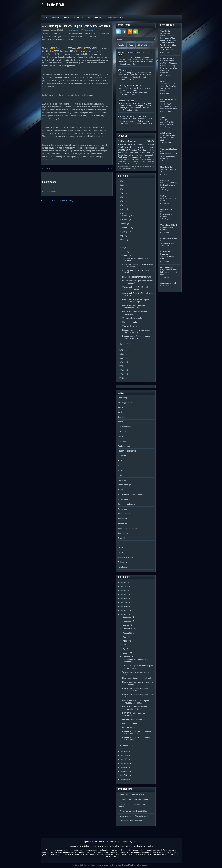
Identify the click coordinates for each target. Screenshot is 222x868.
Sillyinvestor (166, 133)
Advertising (150, 166)
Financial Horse (167, 58)
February (124, 256)
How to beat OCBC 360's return (132, 116)
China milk (123, 162)
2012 (120, 354)
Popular (121, 45)
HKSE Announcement (116, 18)
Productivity (149, 155)
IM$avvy (150, 153)
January (123, 344)
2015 (120, 209)
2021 (120, 185)
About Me (56, 18)
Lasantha (108, 865)
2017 (120, 201)
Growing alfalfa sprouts (132, 318)
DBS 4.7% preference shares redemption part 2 (135, 307)
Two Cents (165, 31)
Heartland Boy (167, 167)
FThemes (86, 865)
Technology (129, 155)
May (122, 244)
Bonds (144, 153)
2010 (120, 362)
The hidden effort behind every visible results (135, 259)
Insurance (136, 157)
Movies (125, 159)
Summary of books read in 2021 (169, 284)
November (124, 220)
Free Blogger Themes (120, 865)
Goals (67, 18)
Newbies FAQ (124, 164)
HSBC (128, 166)
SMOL (163, 196)
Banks (121, 155)
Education (134, 150)
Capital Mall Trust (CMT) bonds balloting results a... (135, 288)
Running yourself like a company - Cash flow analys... (137, 331)
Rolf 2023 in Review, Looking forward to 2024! (169, 185)
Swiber (120, 168)
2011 (120, 358)
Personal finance (127, 144)
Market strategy (73, 30)
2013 (120, 350)
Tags (131, 45)
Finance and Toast (169, 238)
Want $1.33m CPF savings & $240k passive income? (168, 122)
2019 (120, 193)
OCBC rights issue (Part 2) (129, 86)
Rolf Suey (165, 180)
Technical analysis (146, 150)
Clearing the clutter (130, 326)
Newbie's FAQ (79, 18)
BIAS (150, 141)
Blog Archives (144, 45)
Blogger (136, 842)
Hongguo (139, 155)
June (122, 240)
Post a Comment (49, 191)
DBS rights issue (125, 70)
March (123, 251)
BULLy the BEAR (53, 5)
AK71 (163, 117)
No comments (88, 30)
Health (151, 164)
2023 (120, 181)
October (123, 224)
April (122, 248)
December (124, 216)
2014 (120, 213)
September (125, 228)
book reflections (124, 427)
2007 (120, 374)
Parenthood (123, 153)
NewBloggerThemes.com (138, 865)
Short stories (134, 153)
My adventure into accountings (141, 159)
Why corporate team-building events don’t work (169, 272)
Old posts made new (137, 162)
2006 (120, 378)
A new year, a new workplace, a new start (168, 138)
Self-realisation (132, 141)
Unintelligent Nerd (169, 225)
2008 (120, 370)
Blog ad (150, 162)
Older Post (108, 169)
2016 (120, 205)
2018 (120, 197)
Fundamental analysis (133, 147)
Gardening (121, 166)
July (122, 236)
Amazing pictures (147, 157)
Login (45, 18)
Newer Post (46, 169)
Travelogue (132, 168)
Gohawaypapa (167, 267)
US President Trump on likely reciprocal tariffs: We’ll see (169, 156)
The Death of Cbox (126, 101)
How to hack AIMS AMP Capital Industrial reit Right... (136, 301)
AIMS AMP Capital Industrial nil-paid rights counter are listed (76, 26)
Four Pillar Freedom (165, 253)
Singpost (134, 164)
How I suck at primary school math (137, 277)
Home (77, 169)
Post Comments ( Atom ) (63, 200)
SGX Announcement (96, 18)
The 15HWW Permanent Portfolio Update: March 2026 (169, 106)
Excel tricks (144, 164)
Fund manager (124, 157)
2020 (120, 189)
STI (120, 159)
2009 (120, 366)
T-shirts (125, 168)
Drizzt (163, 81)
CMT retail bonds (129, 322)
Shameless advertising (138, 166)
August (123, 232)
